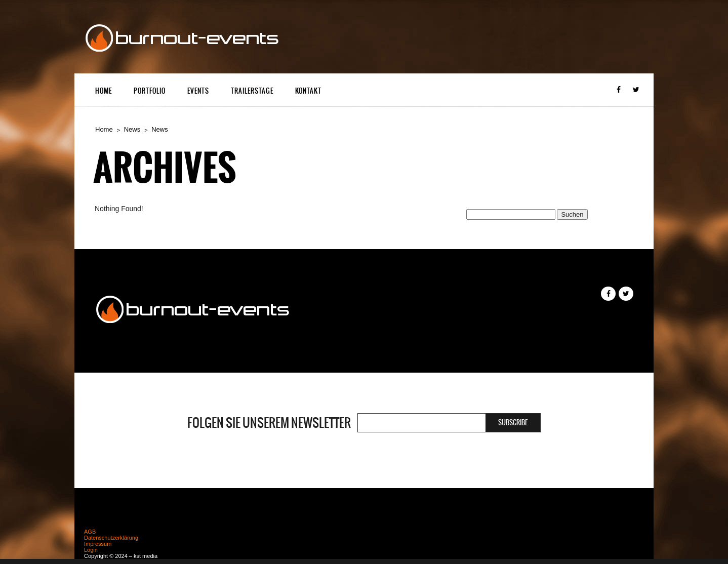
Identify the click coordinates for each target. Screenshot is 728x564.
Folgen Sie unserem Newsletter (269, 423)
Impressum (98, 544)
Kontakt (308, 91)
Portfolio (150, 91)
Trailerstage (252, 91)
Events (198, 91)
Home (104, 91)
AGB (90, 532)
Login (91, 550)
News (132, 129)
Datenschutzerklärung (111, 538)
